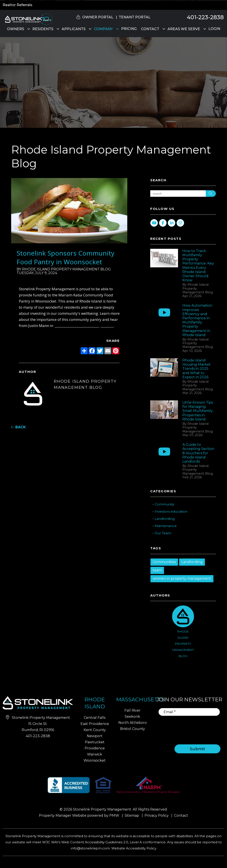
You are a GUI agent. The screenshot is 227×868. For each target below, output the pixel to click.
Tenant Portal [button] (135, 17)
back (18, 427)
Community (164, 504)
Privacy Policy (157, 815)
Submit (198, 749)
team (157, 570)
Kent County (95, 730)
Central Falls (95, 718)
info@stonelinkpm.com (90, 848)
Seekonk (132, 717)
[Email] (189, 712)
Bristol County (133, 729)
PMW (114, 815)
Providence (95, 748)
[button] (220, 276)
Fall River (133, 710)
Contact (150, 29)
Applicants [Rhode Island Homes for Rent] (74, 29)
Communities (164, 562)
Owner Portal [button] (98, 17)
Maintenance (166, 526)
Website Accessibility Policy (134, 848)
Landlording (165, 519)
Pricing (129, 29)
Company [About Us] (103, 29)
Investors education (171, 511)
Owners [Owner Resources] (16, 29)
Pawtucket (95, 742)
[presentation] (193, 727)
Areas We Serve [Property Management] (184, 29)
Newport (95, 736)
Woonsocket (95, 760)
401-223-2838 (205, 17)
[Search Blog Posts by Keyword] (178, 194)
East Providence (95, 724)
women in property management (182, 578)
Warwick (95, 754)
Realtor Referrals (17, 5)
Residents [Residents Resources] (43, 29)
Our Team (163, 533)
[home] (28, 19)
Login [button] (214, 29)
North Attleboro (133, 723)
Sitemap (132, 815)
